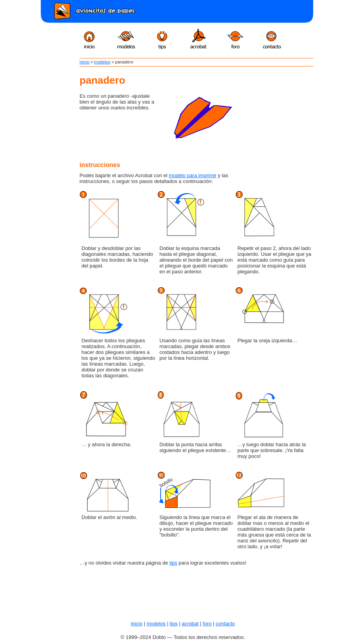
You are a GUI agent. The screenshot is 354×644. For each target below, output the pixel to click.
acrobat (190, 624)
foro (207, 624)
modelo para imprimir (193, 175)
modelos (102, 62)
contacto (225, 624)
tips (173, 563)
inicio (84, 62)
